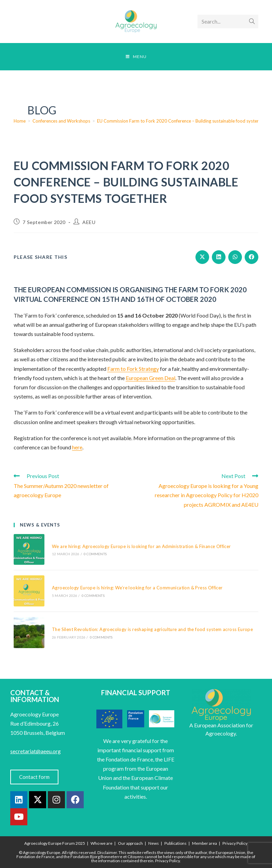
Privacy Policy (235, 843)
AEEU (89, 222)
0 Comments (95, 554)
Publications (175, 843)
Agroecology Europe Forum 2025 (55, 843)
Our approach (130, 843)
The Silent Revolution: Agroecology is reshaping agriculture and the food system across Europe (152, 629)
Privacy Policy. (168, 861)
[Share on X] (202, 257)
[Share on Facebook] (251, 257)
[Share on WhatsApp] (235, 257)
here (77, 447)
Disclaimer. (108, 852)
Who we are (101, 843)
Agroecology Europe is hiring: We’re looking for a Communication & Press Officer (137, 588)
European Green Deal (151, 378)
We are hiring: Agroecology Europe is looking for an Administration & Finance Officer (141, 546)
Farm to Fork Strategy (133, 369)
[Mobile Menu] (136, 57)
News (154, 843)
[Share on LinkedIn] (219, 257)
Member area (205, 843)
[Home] (20, 121)
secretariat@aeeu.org (36, 751)
